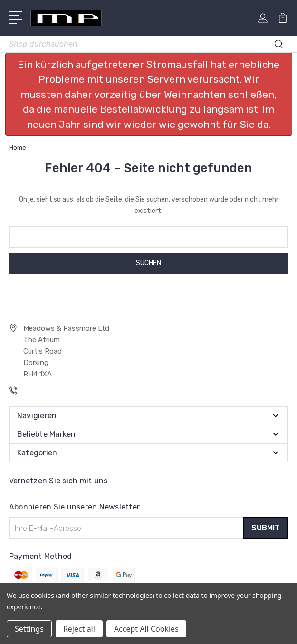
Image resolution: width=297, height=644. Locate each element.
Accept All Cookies (146, 629)
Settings (29, 629)
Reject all (79, 629)
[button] (149, 95)
